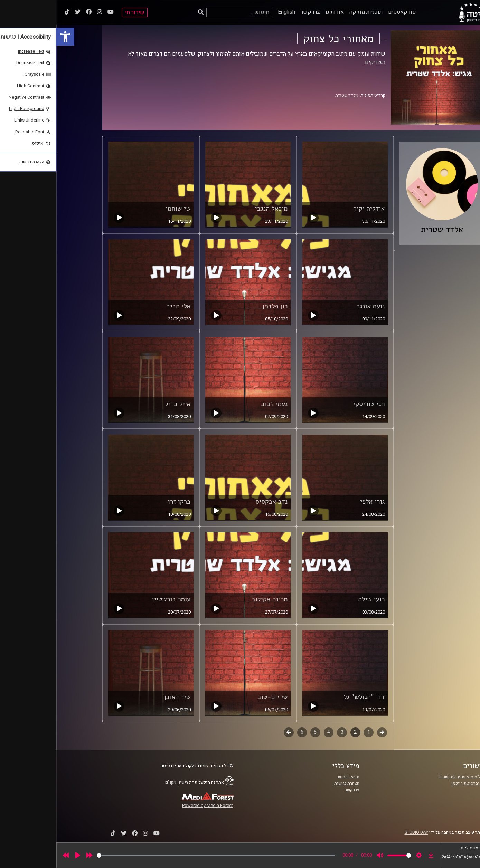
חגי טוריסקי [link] (313, 404)
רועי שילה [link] (315, 599)
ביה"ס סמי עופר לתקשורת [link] (406, 777)
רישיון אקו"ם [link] (120, 782)
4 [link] (272, 732)
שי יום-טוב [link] (216, 697)
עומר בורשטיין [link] (115, 599)
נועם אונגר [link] (314, 306)
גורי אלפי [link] (316, 502)
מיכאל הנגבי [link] (215, 209)
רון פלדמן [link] (219, 306)
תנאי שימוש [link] (292, 777)
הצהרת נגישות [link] (290, 783)
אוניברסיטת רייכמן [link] (412, 783)
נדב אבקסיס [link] (215, 502)
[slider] (160, 855)
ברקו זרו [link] (123, 502)
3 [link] (286, 732)
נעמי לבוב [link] (218, 404)
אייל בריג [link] (122, 404)
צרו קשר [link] (254, 12)
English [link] (230, 12)
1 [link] (312, 732)
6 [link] (246, 732)
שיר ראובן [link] (121, 697)
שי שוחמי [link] (122, 209)
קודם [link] (326, 732)
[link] (9, 37)
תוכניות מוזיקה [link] (310, 12)
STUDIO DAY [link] (360, 832)
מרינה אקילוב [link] (213, 599)
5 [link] (259, 732)
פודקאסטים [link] (346, 12)
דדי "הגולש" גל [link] (308, 697)
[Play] (21, 855)
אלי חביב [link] (122, 306)
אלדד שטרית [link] (290, 95)
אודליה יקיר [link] (313, 209)
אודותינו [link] (278, 12)
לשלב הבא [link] (232, 733)
